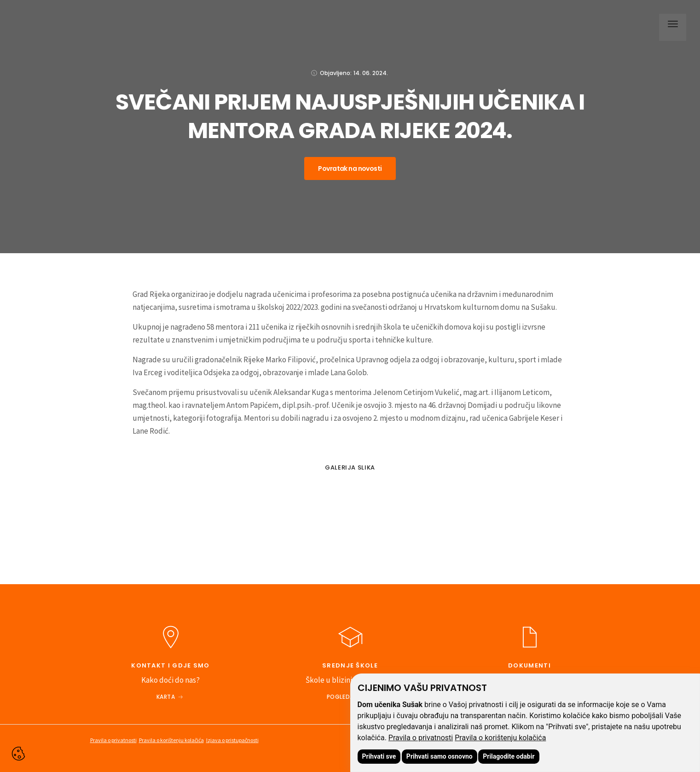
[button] (671, 25)
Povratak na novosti (350, 168)
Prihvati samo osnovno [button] (440, 756)
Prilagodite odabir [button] (509, 756)
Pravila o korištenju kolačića (500, 738)
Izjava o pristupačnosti (232, 740)
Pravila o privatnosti (421, 738)
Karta (166, 697)
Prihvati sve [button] (379, 756)
